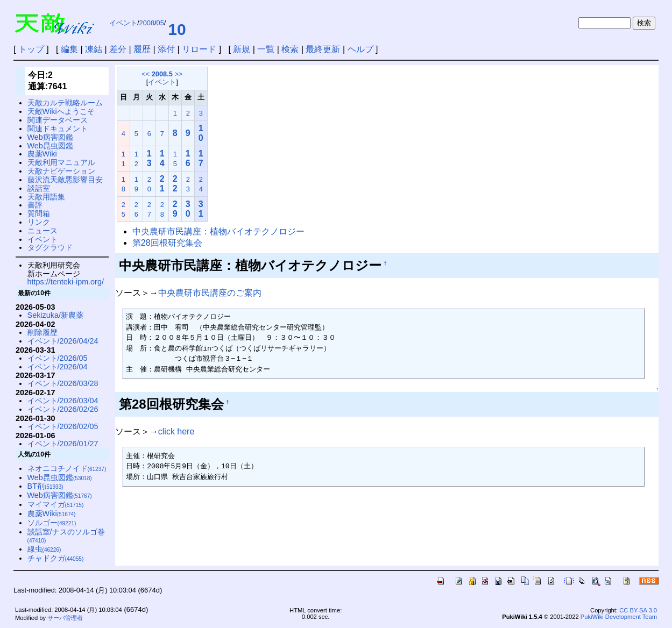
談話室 (39, 188)
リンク (39, 222)
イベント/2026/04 (58, 367)
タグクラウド (50, 247)
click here (176, 431)
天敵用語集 (46, 197)
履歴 (142, 49)
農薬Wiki (42, 154)
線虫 (44, 549)
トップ (31, 49)
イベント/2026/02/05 (63, 426)
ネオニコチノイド (67, 468)
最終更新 (323, 49)
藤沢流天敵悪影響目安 (65, 180)
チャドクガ (56, 558)
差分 (118, 49)
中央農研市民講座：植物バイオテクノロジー (218, 231)
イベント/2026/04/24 (63, 341)
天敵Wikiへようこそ (61, 111)
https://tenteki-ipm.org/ (66, 282)
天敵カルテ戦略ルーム (65, 103)
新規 (242, 49)
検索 (290, 49)
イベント (123, 23)
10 (177, 29)
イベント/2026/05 (58, 358)
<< (146, 74)
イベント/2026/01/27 (63, 444)
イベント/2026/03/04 (63, 401)
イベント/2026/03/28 (63, 383)
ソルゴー (52, 523)
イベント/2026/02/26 (63, 409)
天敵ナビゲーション (61, 171)
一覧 (266, 49)
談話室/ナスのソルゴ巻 (66, 536)
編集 (69, 49)
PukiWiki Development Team (619, 617)
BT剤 (45, 486)
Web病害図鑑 (50, 137)
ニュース (43, 231)
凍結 (94, 49)
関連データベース (58, 120)
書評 (35, 205)
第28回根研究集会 (167, 243)
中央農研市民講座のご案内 (210, 293)
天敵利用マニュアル (61, 162)
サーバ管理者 (65, 618)
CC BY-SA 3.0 (638, 610)
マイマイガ (56, 504)
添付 (166, 49)
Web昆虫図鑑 (50, 146)
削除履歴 (43, 332)
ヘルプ (360, 49)
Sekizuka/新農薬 (55, 315)
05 (160, 23)
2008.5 (162, 74)
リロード (199, 49)
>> (178, 74)
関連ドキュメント (58, 129)
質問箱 (39, 213)
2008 (147, 23)
